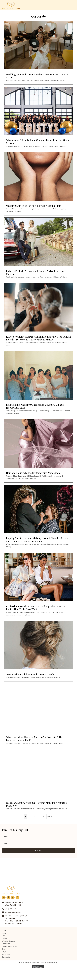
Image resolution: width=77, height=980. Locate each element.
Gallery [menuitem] (4, 939)
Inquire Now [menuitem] (6, 954)
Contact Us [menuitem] (6, 957)
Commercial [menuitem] (6, 944)
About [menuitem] (4, 933)
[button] (38, 851)
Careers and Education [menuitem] (10, 947)
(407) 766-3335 (11, 909)
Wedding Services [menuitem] (8, 941)
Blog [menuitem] (4, 949)
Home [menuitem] (4, 930)
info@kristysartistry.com (13, 912)
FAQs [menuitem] (4, 952)
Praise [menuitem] (4, 936)
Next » (50, 817)
